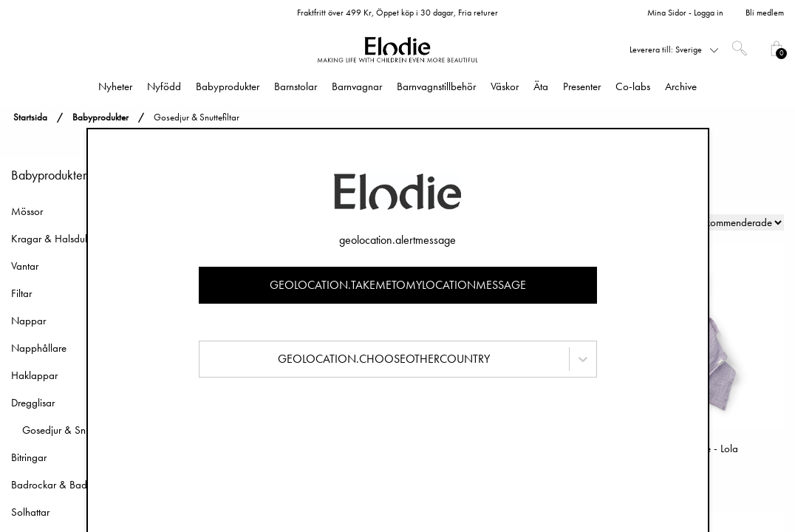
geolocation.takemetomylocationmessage (398, 285)
